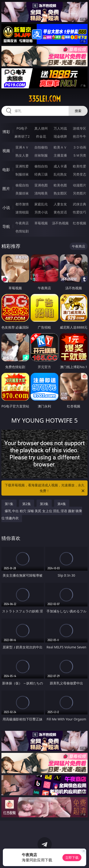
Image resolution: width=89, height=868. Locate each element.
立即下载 (72, 857)
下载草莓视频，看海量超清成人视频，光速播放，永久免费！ (45, 488)
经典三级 (41, 174)
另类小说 (41, 212)
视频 (6, 151)
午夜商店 (22, 223)
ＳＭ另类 (80, 155)
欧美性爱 (80, 166)
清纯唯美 (41, 193)
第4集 (62, 504)
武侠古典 (80, 204)
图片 (6, 189)
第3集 (44, 504)
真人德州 (41, 128)
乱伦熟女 (60, 174)
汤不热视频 (60, 223)
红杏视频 (80, 223)
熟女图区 (60, 193)
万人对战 (60, 128)
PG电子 (22, 128)
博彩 (6, 132)
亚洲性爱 (22, 166)
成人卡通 (60, 166)
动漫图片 (80, 185)
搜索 (78, 111)
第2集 (27, 504)
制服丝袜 (22, 174)
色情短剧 (22, 231)
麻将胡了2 (22, 136)
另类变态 (80, 174)
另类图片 (80, 193)
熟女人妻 (22, 155)
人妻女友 (60, 204)
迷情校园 (22, 212)
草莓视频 (41, 223)
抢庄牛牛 (80, 136)
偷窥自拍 (22, 185)
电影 (6, 170)
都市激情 (22, 204)
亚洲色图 (41, 185)
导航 (6, 226)
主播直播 (60, 155)
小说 (6, 208)
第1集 (9, 504)
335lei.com (45, 99)
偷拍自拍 (41, 166)
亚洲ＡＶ (22, 147)
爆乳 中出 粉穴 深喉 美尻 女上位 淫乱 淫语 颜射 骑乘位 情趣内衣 (42, 514)
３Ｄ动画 (80, 147)
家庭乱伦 (41, 204)
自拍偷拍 (41, 147)
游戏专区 (80, 128)
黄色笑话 (60, 212)
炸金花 (41, 136)
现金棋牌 (60, 136)
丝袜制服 (41, 155)
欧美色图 (60, 185)
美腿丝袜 (22, 193)
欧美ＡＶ (60, 147)
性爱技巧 (80, 212)
